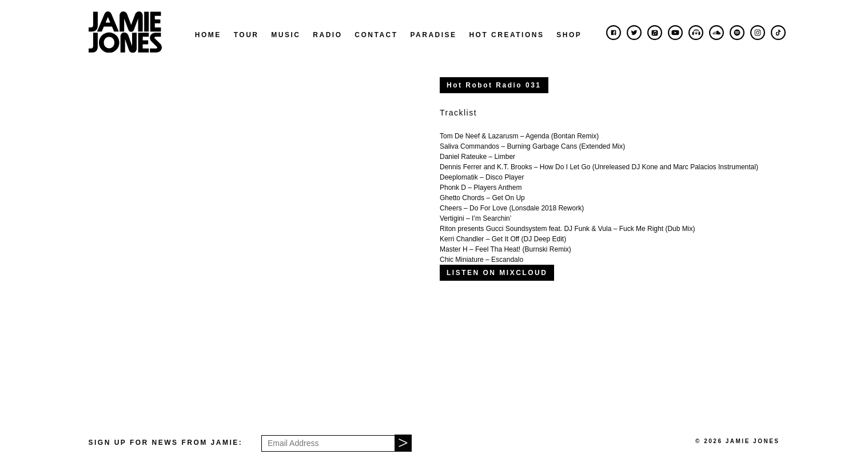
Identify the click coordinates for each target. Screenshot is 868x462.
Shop (569, 35)
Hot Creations (506, 35)
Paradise (433, 35)
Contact (376, 35)
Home (208, 35)
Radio (327, 35)
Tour (246, 35)
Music (286, 35)
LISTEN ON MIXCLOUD (497, 273)
